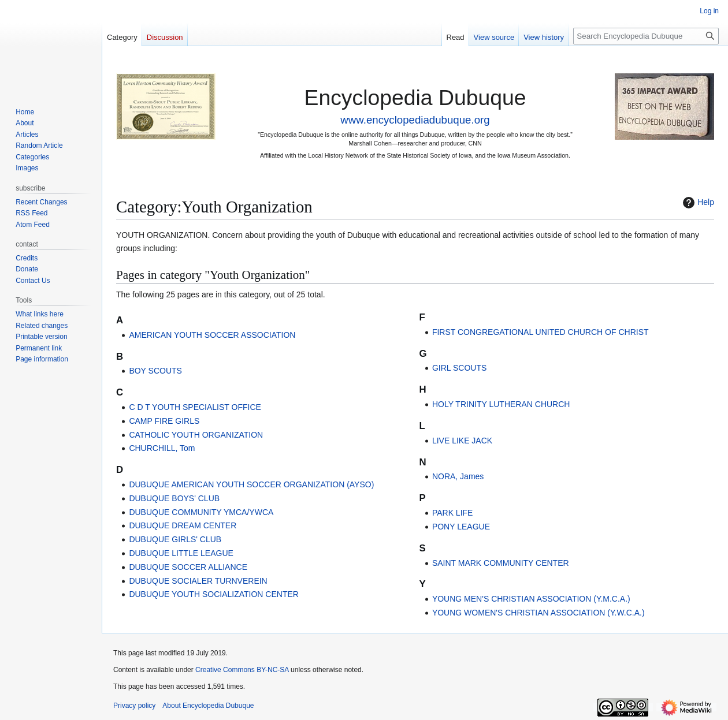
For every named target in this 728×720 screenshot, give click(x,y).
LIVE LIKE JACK (462, 441)
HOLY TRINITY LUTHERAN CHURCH (501, 404)
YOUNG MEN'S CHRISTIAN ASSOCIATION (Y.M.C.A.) (531, 599)
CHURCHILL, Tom (162, 448)
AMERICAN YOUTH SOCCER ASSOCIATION (212, 335)
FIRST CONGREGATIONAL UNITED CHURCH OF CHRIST (541, 332)
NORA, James (458, 476)
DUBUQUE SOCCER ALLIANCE (188, 567)
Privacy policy (134, 706)
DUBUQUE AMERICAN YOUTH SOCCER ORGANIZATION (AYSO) (251, 484)
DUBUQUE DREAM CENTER (183, 525)
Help (697, 203)
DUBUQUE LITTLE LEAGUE (181, 553)
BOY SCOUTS (155, 371)
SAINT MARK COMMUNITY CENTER (501, 563)
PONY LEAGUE (461, 527)
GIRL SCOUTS (459, 368)
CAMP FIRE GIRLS (164, 421)
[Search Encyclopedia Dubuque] (646, 36)
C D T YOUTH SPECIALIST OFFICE (195, 407)
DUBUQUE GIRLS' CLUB (175, 539)
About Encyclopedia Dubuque (208, 706)
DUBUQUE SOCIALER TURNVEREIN (198, 581)
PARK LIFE (453, 513)
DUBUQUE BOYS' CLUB (174, 498)
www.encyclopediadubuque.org (415, 120)
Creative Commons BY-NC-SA (242, 670)
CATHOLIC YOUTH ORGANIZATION (196, 435)
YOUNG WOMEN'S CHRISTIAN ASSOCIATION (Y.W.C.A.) (538, 613)
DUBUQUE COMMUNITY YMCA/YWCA (201, 512)
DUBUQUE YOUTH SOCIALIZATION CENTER (214, 594)
